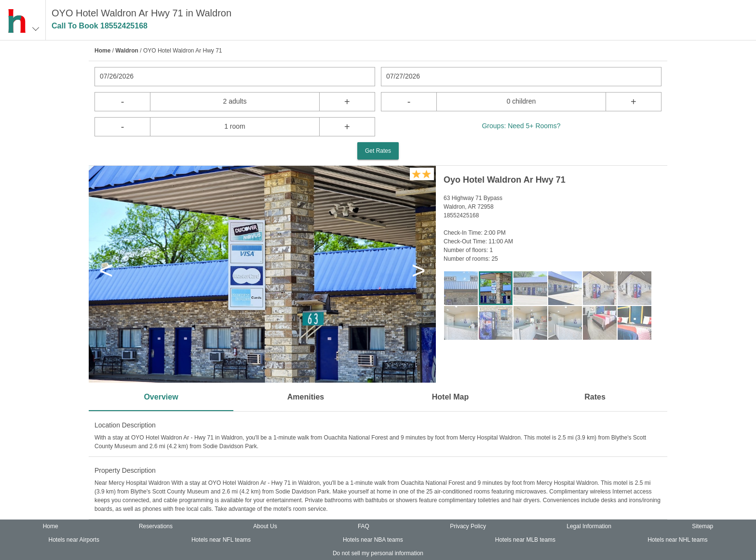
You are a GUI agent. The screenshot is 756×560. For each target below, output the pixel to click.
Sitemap (702, 526)
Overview (161, 397)
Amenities (306, 397)
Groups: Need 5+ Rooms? (521, 126)
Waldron (127, 51)
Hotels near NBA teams (373, 540)
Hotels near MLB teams (525, 540)
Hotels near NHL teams (677, 540)
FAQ (364, 526)
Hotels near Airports (74, 540)
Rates (595, 397)
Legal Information (589, 526)
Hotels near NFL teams (221, 540)
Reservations (156, 526)
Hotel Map (450, 397)
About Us (265, 526)
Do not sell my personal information (378, 553)
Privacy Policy (468, 526)
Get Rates (378, 151)
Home (102, 51)
